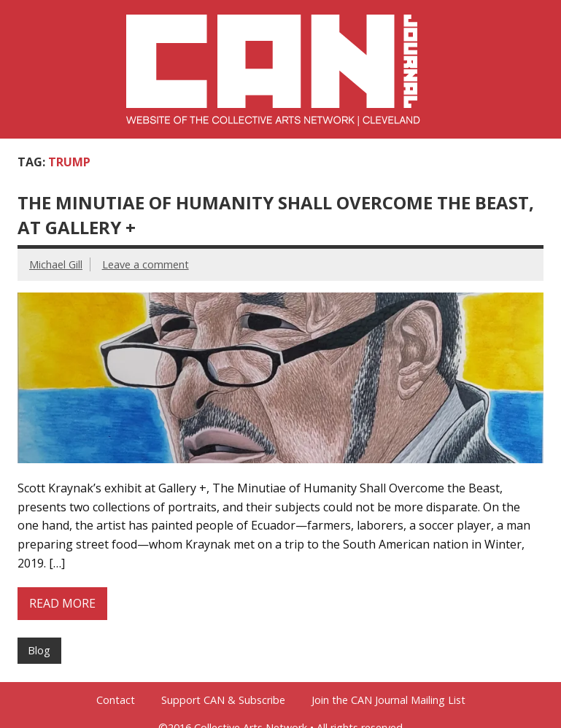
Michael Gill (56, 264)
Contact (116, 700)
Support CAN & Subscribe (223, 700)
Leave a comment (146, 264)
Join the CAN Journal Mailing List (388, 700)
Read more (62, 603)
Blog (39, 650)
